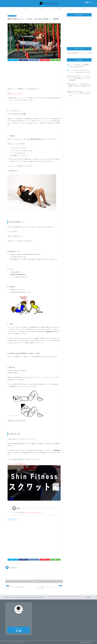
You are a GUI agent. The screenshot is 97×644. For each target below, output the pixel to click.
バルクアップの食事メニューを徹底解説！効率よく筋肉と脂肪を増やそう (80, 66)
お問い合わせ (84, 9)
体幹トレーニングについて (15, 93)
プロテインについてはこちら (33, 513)
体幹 (10, 519)
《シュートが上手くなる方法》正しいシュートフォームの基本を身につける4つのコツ (80, 71)
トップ (13, 9)
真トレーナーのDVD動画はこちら (17, 464)
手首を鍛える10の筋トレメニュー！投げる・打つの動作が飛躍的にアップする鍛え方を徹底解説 (80, 78)
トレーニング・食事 (56, 9)
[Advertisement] (34, 75)
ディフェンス (41, 9)
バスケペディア (70, 9)
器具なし (15, 519)
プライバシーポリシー (11, 642)
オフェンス (27, 9)
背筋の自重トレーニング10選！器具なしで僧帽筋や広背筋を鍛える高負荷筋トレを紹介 (80, 86)
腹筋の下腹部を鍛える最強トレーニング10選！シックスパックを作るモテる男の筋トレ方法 (80, 94)
